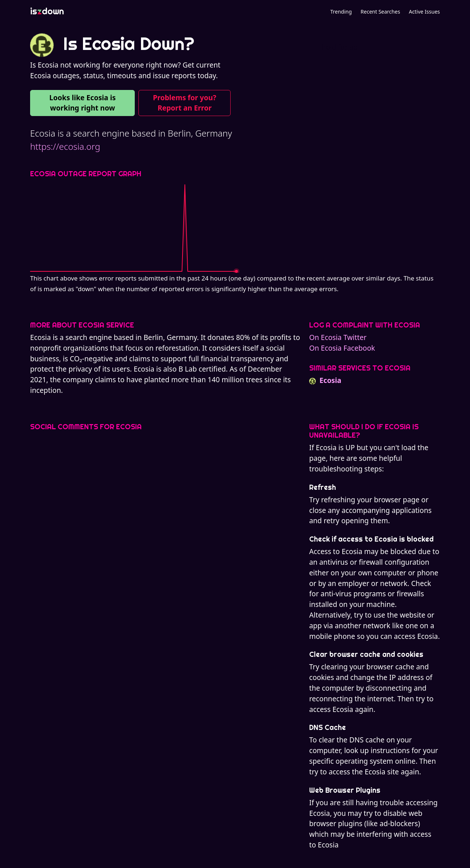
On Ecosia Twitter (338, 337)
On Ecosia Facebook (342, 348)
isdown (47, 11)
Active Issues (424, 12)
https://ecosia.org (65, 146)
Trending (341, 12)
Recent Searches (380, 12)
